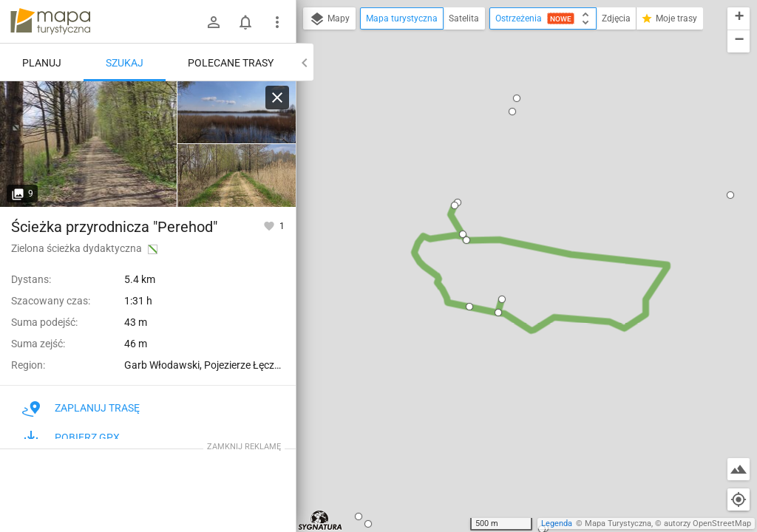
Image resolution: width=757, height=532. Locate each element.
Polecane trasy (231, 63)
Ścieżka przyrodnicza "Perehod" (114, 227)
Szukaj (125, 63)
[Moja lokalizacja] (739, 499)
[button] (368, 524)
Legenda (557, 524)
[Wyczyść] (277, 98)
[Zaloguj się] (214, 22)
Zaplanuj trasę (81, 408)
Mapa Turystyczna (618, 524)
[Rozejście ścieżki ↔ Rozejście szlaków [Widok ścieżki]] (89, 144)
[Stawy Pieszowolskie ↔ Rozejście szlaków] (237, 175)
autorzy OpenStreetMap (707, 524)
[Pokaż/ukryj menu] (277, 22)
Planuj (42, 63)
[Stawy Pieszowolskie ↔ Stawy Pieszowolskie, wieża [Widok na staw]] (237, 113)
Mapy (329, 19)
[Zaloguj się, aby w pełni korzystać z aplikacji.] (270, 225)
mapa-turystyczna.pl (50, 21)
